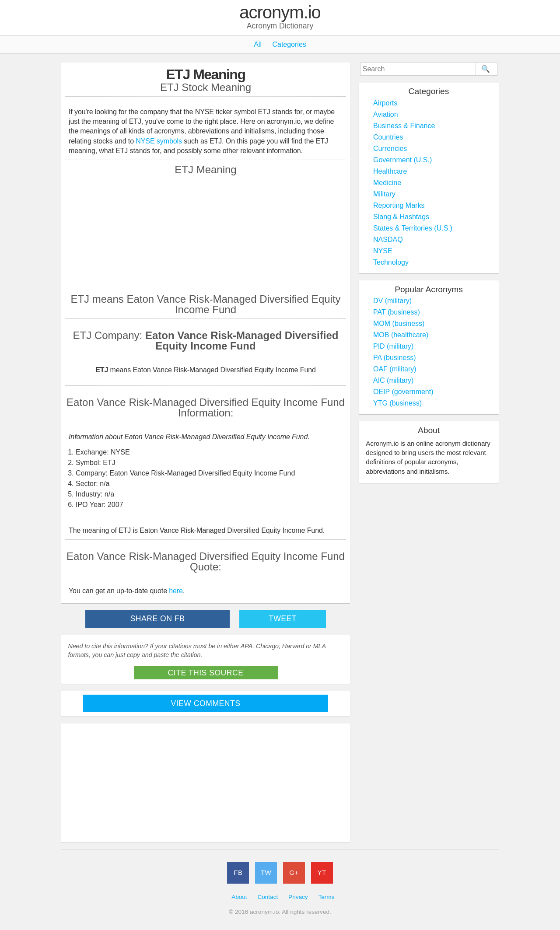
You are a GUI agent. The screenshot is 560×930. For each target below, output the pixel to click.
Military (384, 194)
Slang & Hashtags (401, 217)
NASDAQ (388, 239)
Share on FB (158, 619)
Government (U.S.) (402, 160)
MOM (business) (399, 323)
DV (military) (392, 301)
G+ (294, 872)
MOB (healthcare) (401, 335)
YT (322, 872)
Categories (289, 44)
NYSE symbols (160, 141)
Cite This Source (206, 673)
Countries (388, 137)
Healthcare (390, 171)
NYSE (383, 251)
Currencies (390, 149)
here (176, 591)
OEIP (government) (403, 392)
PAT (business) (397, 312)
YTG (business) (397, 403)
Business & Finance (404, 126)
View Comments (206, 703)
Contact (268, 897)
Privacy (298, 897)
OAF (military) (395, 369)
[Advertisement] (206, 234)
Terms (326, 897)
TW (266, 872)
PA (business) (395, 358)
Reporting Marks (399, 205)
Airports (385, 103)
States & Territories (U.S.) (413, 228)
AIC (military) (393, 380)
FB (238, 872)
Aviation (386, 114)
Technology (391, 262)
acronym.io (280, 13)
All (258, 44)
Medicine (387, 183)
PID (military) (393, 346)
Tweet (283, 619)
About (239, 897)
